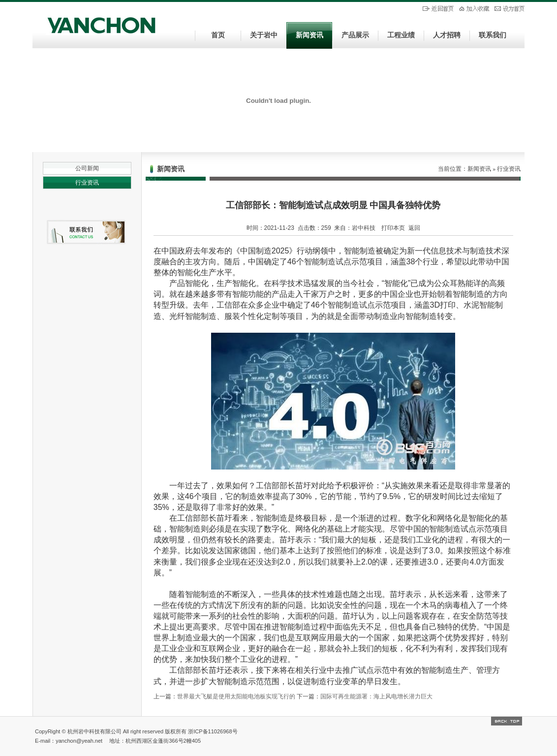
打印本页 (393, 228)
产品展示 (355, 35)
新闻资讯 (309, 35)
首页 (218, 35)
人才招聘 (447, 35)
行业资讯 (87, 183)
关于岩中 (264, 35)
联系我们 (493, 35)
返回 (414, 228)
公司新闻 (87, 168)
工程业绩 (401, 35)
